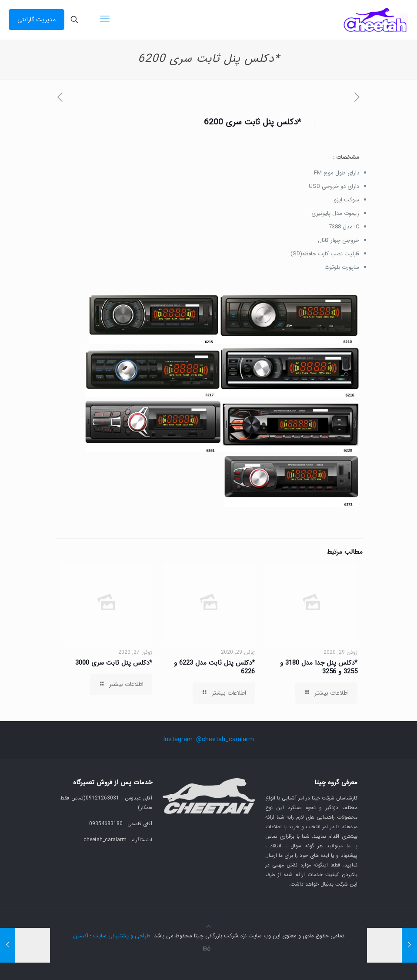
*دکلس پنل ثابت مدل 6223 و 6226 (214, 667)
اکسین (81, 936)
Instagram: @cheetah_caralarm (208, 739)
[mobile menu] (105, 20)
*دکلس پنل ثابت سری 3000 (114, 663)
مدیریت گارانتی (37, 20)
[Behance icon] (207, 949)
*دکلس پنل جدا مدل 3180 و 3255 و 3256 (319, 667)
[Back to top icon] (208, 927)
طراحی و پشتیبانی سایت (122, 936)
